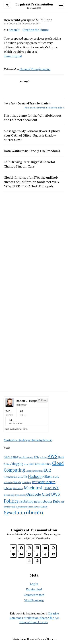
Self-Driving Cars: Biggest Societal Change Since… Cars (29, 164)
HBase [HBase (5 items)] (47, 476)
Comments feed (34, 595)
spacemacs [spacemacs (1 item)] (22, 507)
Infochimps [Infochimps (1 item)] (27, 482)
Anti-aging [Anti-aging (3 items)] (11, 457)
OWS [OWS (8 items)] (55, 494)
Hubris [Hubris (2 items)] (17, 482)
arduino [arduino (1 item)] (43, 457)
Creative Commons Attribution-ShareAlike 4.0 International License (34, 618)
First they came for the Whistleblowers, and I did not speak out (33, 118)
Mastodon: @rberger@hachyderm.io (28, 440)
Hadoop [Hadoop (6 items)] (35, 476)
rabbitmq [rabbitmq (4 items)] (26, 501)
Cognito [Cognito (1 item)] (29, 471)
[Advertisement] (26, 236)
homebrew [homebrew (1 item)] (8, 482)
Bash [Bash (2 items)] (61, 457)
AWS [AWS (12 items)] (52, 456)
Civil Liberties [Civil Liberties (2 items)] (43, 464)
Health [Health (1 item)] (56, 477)
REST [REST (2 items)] (37, 502)
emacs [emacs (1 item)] (20, 477)
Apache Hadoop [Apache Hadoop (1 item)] (26, 457)
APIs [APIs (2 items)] (36, 457)
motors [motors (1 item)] (7, 495)
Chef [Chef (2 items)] (31, 464)
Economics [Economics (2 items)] (10, 477)
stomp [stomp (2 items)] (43, 506)
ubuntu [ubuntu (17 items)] (35, 512)
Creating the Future (36, 30)
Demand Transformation (35, 69)
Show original (13, 56)
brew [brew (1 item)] (26, 464)
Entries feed (34, 589)
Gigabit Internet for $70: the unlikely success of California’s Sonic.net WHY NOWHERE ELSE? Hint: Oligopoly (32, 182)
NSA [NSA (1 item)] (12, 495)
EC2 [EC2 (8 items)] (47, 470)
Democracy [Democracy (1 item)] (38, 471)
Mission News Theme (23, 639)
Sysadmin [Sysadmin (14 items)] (15, 512)
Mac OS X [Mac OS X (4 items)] (52, 488)
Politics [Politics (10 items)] (11, 501)
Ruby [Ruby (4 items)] (57, 501)
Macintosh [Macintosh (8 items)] (34, 488)
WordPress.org (34, 600)
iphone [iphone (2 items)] (8, 488)
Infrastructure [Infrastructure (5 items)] (44, 482)
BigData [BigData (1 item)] (7, 464)
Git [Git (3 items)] (25, 477)
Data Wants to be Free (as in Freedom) (32, 151)
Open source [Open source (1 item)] (20, 495)
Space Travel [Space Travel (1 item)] (33, 507)
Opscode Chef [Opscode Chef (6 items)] (38, 494)
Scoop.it (14, 30)
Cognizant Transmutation (34, 4)
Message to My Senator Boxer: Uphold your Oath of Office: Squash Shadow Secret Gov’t (32, 135)
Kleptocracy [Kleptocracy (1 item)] (18, 489)
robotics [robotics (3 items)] (47, 501)
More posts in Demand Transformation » (44, 108)
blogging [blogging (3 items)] (17, 464)
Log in (34, 584)
